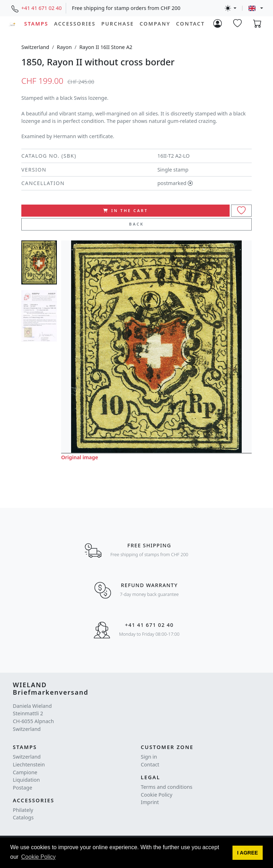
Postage (23, 788)
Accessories (75, 24)
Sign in (149, 757)
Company (155, 24)
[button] (248, 853)
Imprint (150, 802)
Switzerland (35, 47)
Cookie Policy (157, 795)
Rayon (64, 47)
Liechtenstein (29, 764)
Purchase (118, 24)
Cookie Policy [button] (39, 857)
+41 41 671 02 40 (42, 8)
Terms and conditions (167, 787)
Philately (23, 810)
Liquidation (26, 780)
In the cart (126, 210)
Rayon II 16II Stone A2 (106, 47)
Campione (25, 772)
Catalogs (23, 817)
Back (136, 224)
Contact (190, 24)
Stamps (36, 24)
